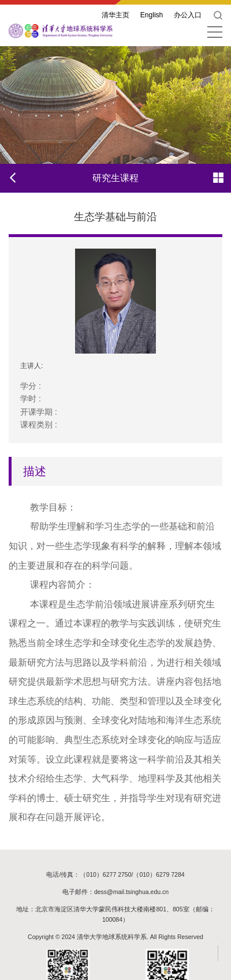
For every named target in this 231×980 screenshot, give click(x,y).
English (152, 15)
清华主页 (115, 15)
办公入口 (188, 15)
